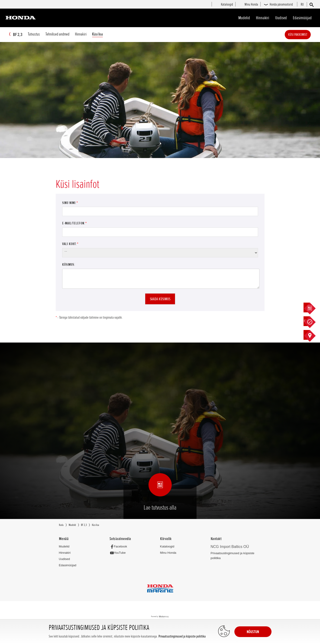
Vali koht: (70, 244)
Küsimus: (69, 265)
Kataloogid (167, 547)
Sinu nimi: (70, 203)
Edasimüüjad (302, 18)
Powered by (160, 617)
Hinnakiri (263, 18)
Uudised (281, 18)
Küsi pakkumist (305, 35)
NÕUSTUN (253, 632)
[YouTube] (119, 553)
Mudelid (244, 18)
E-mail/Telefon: (74, 223)
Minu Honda (168, 553)
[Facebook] (120, 547)
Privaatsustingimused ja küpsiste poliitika (182, 636)
